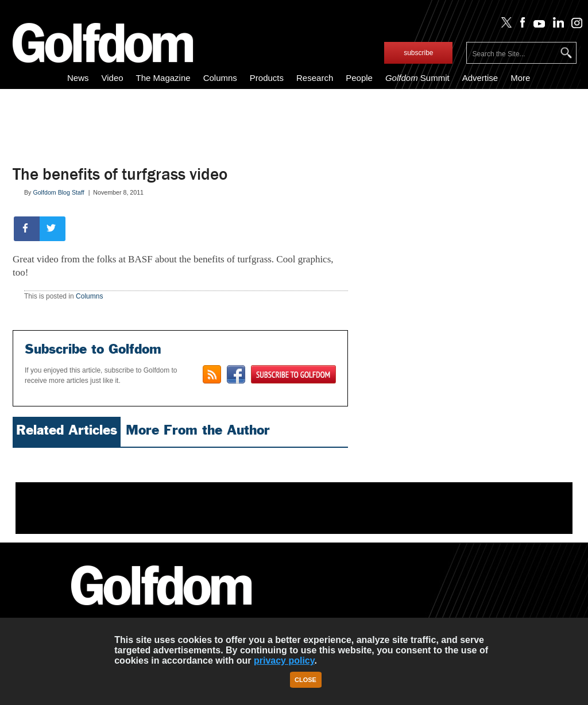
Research (315, 78)
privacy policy (284, 661)
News (78, 78)
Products (267, 78)
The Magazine (163, 78)
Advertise (480, 78)
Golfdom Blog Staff (58, 192)
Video (112, 78)
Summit (417, 78)
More (520, 78)
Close (305, 680)
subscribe (418, 53)
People (359, 78)
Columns (220, 78)
